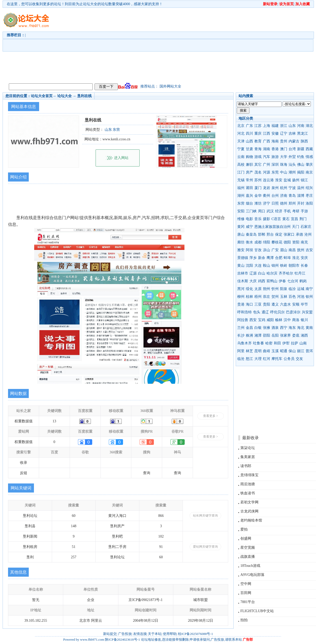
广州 (267, 165)
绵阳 (267, 242)
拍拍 (244, 620)
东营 (241, 203)
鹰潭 (270, 258)
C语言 (276, 219)
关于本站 (155, 634)
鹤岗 (303, 281)
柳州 (241, 297)
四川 (249, 133)
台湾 (292, 149)
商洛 (296, 320)
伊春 (282, 281)
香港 (275, 149)
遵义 (275, 304)
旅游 (275, 157)
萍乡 (253, 258)
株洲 (249, 335)
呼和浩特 (245, 312)
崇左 (267, 297)
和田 (277, 343)
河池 (301, 297)
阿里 (241, 351)
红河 (267, 359)
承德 (299, 234)
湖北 (309, 126)
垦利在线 (84, 96)
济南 (284, 196)
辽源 (253, 273)
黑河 (241, 289)
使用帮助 (170, 634)
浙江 (284, 126)
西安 (253, 320)
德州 (284, 203)
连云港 (268, 180)
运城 (301, 289)
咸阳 (270, 320)
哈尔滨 (272, 273)
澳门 (284, 149)
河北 (241, 133)
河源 (267, 172)
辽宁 (284, 133)
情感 (309, 157)
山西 (249, 141)
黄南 (309, 328)
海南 (275, 141)
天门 (296, 227)
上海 (267, 126)
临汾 (292, 289)
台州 (275, 196)
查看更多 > (211, 416)
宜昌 (295, 219)
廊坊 (241, 242)
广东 (249, 126)
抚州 (301, 250)
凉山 (267, 250)
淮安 (279, 180)
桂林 (249, 297)
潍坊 (258, 203)
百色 (292, 297)
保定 (279, 234)
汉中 (287, 320)
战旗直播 (248, 557)
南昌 (292, 250)
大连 (258, 266)
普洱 (309, 351)
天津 (241, 141)
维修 (241, 219)
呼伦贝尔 (277, 312)
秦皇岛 (251, 234)
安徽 (275, 133)
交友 (299, 359)
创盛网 (246, 538)
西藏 (309, 149)
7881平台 (248, 602)
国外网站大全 (170, 86)
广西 (267, 141)
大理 (258, 359)
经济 (279, 211)
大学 (284, 157)
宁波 (292, 188)
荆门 (303, 219)
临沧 (241, 359)
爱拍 (244, 529)
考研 (296, 211)
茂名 (258, 172)
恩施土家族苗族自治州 (272, 227)
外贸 (292, 157)
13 (54, 421)
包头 (257, 312)
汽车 (267, 157)
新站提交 (110, 634)
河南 (301, 126)
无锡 (241, 180)
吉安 (309, 250)
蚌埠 (287, 258)
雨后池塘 (248, 484)
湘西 (304, 335)
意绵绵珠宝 (249, 475)
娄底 (296, 335)
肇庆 (309, 165)
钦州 (309, 297)
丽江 (301, 351)
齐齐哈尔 (286, 273)
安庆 (304, 258)
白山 (262, 273)
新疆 (301, 149)
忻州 (275, 289)
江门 (241, 172)
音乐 (258, 219)
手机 (287, 211)
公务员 (289, 359)
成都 (258, 242)
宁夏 (241, 149)
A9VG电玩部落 (252, 575)
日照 (275, 203)
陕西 (304, 141)
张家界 (285, 335)
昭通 (284, 351)
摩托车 (277, 359)
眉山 (284, 250)
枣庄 (309, 196)
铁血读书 (248, 493)
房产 (249, 172)
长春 (304, 266)
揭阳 (301, 172)
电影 (249, 219)
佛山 (301, 165)
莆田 (249, 188)
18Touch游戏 (250, 566)
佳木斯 (243, 281)
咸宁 (249, 227)
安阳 (241, 211)
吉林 (292, 133)
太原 (258, 289)
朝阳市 (294, 266)
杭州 (284, 188)
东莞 (275, 172)
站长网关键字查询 (205, 516)
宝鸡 (262, 320)
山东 (292, 126)
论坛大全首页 (42, 96)
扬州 (296, 180)
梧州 (258, 297)
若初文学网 (249, 502)
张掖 (267, 328)
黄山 (241, 266)
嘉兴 (249, 196)
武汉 (270, 211)
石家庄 (306, 227)
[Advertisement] (162, 44)
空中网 (246, 584)
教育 (258, 141)
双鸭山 (272, 281)
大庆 (253, 281)
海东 (292, 328)
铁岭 (284, 266)
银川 (304, 320)
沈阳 (249, 266)
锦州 (275, 266)
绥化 (249, 289)
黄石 (286, 219)
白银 (258, 328)
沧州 (308, 234)
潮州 (292, 172)
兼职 (249, 165)
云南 (241, 157)
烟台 (249, 203)
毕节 (304, 304)
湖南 (267, 149)
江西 (267, 133)
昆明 (258, 351)
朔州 (267, 289)
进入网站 (121, 158)
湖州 (241, 196)
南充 (304, 242)
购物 (249, 157)
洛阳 (309, 203)
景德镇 (243, 258)
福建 (275, 126)
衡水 (249, 242)
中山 (284, 172)
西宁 (284, 328)
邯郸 (262, 234)
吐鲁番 (258, 343)
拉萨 (295, 343)
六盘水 (285, 304)
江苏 (258, 126)
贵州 (284, 141)
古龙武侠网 (249, 511)
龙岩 (267, 188)
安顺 (296, 304)
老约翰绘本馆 (251, 520)
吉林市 (243, 273)
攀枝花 (277, 242)
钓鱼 (301, 157)
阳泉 (284, 289)
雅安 (241, 250)
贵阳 (267, 304)
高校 (241, 165)
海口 (249, 304)
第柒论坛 (248, 448)
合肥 (279, 258)
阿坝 (249, 250)
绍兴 (309, 188)
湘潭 (258, 335)
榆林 (279, 320)
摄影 (267, 219)
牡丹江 (300, 273)
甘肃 (249, 149)
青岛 (292, 196)
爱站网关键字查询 (205, 547)
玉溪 (275, 351)
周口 (262, 211)
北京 (241, 126)
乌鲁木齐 (245, 343)
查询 (147, 473)
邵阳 (267, 335)
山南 (303, 343)
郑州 (292, 203)
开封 (301, 203)
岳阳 (275, 335)
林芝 (249, 351)
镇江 (304, 180)
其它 (258, 165)
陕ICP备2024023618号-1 (122, 639)
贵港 (241, 304)
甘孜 (258, 250)
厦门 (258, 188)
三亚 (258, 304)
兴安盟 (307, 312)
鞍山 (267, 266)
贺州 (275, 297)
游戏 (258, 157)
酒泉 (275, 328)
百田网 (246, 593)
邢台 (270, 234)
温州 (301, 188)
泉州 (275, 188)
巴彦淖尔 (293, 312)
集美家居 (248, 457)
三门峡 (251, 211)
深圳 (275, 165)
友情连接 (140, 634)
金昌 (249, 328)
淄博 (301, 196)
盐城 (287, 180)
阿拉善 (243, 320)
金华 (258, 196)
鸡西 (262, 281)
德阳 (287, 242)
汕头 (292, 165)
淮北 (296, 258)
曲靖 (267, 351)
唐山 (241, 234)
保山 (292, 351)
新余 (262, 258)
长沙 (241, 335)
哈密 (269, 343)
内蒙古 (294, 141)
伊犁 (286, 343)
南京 (309, 172)
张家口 (289, 234)
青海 (258, 149)
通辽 (265, 312)
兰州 (241, 328)
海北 (301, 328)
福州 (241, 188)
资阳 (296, 242)
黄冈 (241, 227)
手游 (304, 211)
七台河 (293, 281)
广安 (275, 250)
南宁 (309, 289)
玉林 (284, 297)
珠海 (284, 165)
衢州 (267, 196)
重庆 (258, 133)
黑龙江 (303, 133)
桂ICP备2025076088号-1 (195, 634)
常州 (249, 180)
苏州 (258, 180)
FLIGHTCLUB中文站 (257, 611)
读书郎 (246, 466)
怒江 (249, 359)
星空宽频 (248, 548)
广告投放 (125, 634)
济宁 (267, 203)
